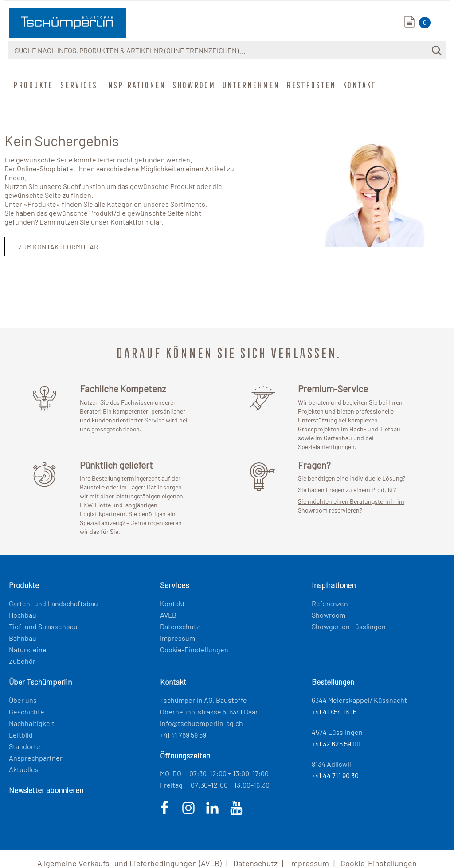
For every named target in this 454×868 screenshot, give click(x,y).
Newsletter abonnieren (46, 790)
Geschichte (27, 712)
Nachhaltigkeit (32, 723)
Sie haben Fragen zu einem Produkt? (347, 490)
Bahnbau (23, 638)
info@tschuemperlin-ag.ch (202, 723)
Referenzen (330, 603)
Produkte (32, 85)
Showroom (193, 85)
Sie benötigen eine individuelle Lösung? (352, 478)
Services (78, 85)
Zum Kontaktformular (58, 247)
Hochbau (23, 615)
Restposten (310, 85)
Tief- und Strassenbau (43, 626)
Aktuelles (24, 769)
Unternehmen (250, 85)
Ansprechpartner (36, 758)
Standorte (25, 746)
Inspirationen (134, 85)
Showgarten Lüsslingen (349, 626)
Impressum (178, 638)
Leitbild (21, 735)
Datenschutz (180, 626)
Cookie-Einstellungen (194, 649)
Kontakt (358, 85)
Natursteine (28, 649)
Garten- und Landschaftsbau (53, 603)
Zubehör (22, 661)
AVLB (168, 615)
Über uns (23, 700)
